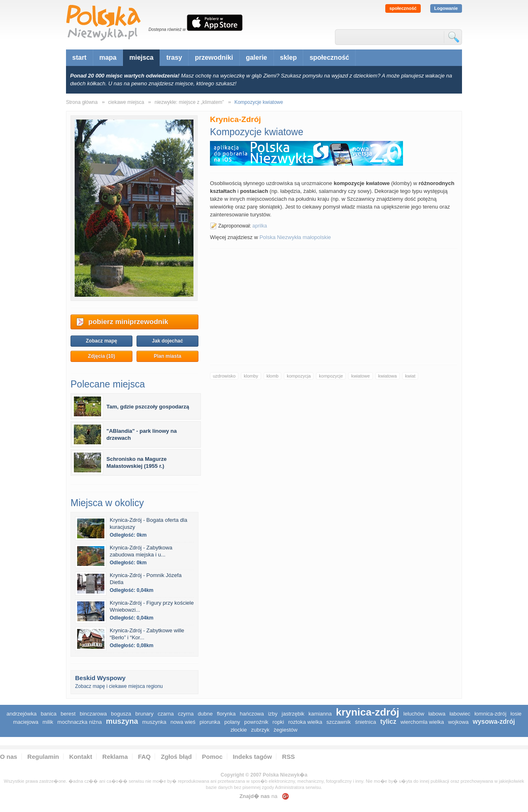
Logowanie (446, 8)
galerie (257, 57)
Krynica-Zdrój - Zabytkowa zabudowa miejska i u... (141, 551)
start (79, 57)
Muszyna (122, 721)
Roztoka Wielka (305, 722)
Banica (49, 714)
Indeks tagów (252, 757)
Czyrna (186, 714)
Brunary (144, 714)
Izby (273, 714)
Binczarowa (93, 714)
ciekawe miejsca (126, 102)
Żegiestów (285, 730)
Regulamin (43, 757)
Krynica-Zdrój (368, 712)
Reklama (115, 757)
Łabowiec (460, 714)
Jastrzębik (293, 714)
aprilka (260, 226)
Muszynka (154, 722)
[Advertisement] (334, 306)
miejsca (141, 57)
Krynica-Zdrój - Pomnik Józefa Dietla (146, 579)
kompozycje (331, 376)
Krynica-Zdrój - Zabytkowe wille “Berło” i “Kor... (147, 634)
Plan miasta (168, 356)
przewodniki (214, 57)
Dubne (205, 714)
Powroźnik (256, 722)
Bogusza (121, 714)
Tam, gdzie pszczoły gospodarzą (148, 407)
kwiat (410, 376)
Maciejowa (26, 722)
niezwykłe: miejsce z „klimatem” (189, 102)
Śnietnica (365, 722)
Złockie (239, 730)
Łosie (516, 714)
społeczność (403, 8)
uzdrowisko (224, 376)
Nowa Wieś (183, 722)
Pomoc (212, 757)
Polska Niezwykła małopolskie (295, 237)
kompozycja (299, 376)
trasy (174, 57)
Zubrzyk (260, 730)
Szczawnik (338, 722)
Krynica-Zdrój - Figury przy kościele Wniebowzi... (152, 606)
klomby (251, 376)
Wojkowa (458, 722)
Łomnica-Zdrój (490, 714)
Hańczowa (252, 714)
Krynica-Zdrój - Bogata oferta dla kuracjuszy (148, 523)
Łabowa (437, 714)
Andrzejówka (22, 714)
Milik (48, 722)
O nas (9, 757)
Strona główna (82, 102)
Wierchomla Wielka (422, 722)
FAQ (144, 757)
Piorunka (210, 722)
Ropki (278, 722)
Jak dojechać (167, 341)
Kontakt (81, 757)
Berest (68, 714)
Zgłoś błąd (176, 757)
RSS (289, 757)
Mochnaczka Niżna (80, 722)
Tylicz (388, 722)
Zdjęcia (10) (101, 356)
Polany (232, 722)
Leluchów (414, 714)
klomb (272, 376)
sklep (289, 57)
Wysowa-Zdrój (494, 722)
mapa (108, 57)
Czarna (166, 714)
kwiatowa (388, 376)
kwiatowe (360, 376)
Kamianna (320, 714)
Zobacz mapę (101, 341)
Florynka (226, 714)
